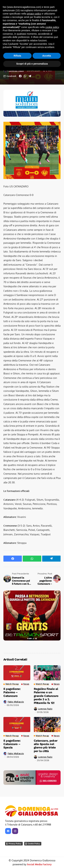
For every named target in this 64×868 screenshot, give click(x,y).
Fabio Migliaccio (16, 702)
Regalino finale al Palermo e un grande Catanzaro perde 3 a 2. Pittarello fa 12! (46, 696)
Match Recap (20, 16)
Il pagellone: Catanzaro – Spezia (12, 744)
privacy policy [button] (34, 811)
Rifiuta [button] (17, 853)
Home (6, 16)
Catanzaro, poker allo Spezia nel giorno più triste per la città (46, 746)
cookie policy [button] (52, 824)
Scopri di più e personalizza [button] (32, 861)
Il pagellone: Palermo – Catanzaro (12, 692)
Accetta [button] (47, 853)
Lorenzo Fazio (16, 71)
